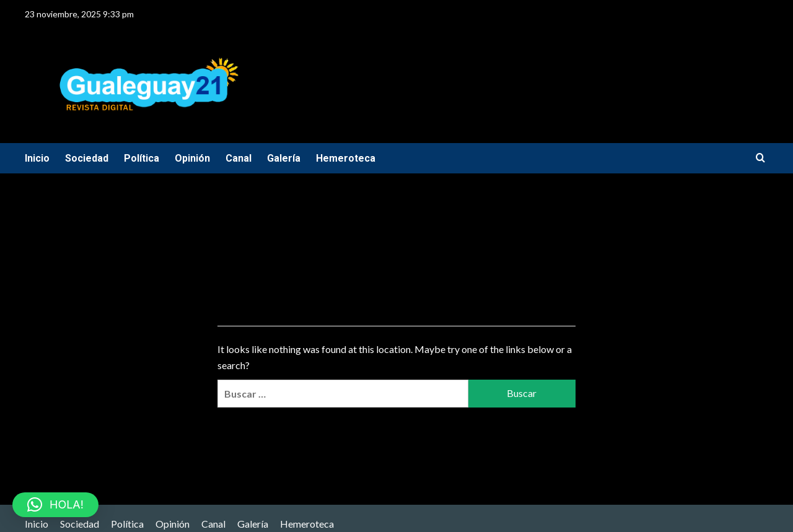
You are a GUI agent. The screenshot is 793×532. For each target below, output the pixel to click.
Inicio (37, 158)
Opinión (192, 158)
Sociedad (87, 158)
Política (142, 158)
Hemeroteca (346, 158)
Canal (239, 158)
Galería (284, 158)
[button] (55, 505)
